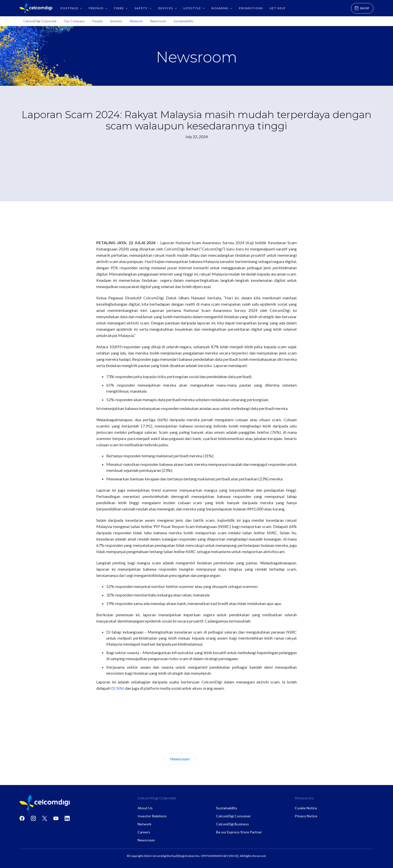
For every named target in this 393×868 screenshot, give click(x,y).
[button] (71, 8)
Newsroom (180, 759)
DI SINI (118, 688)
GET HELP (278, 8)
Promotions (251, 8)
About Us (215, 759)
